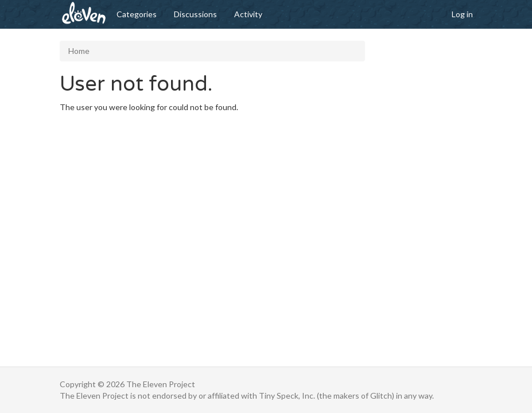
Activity (248, 14)
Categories (137, 14)
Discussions (195, 14)
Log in (462, 14)
